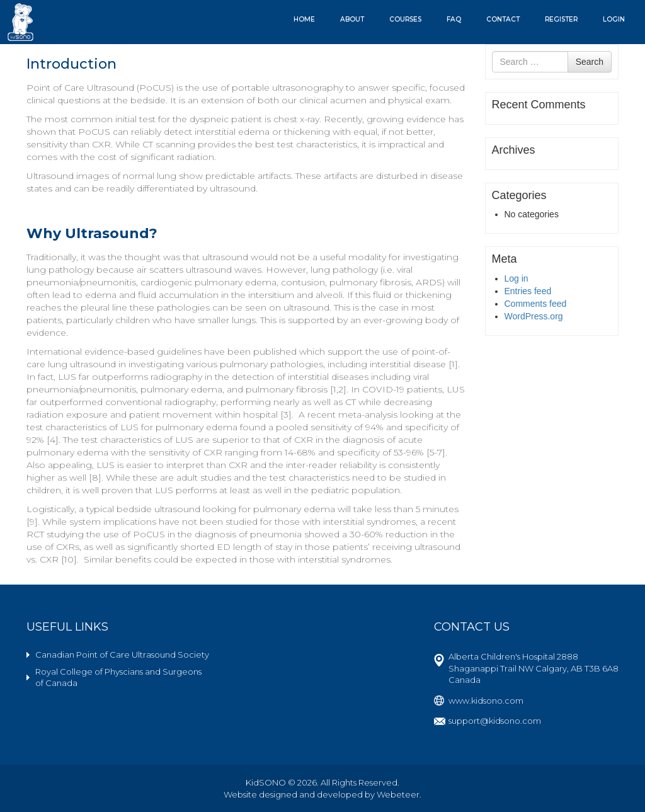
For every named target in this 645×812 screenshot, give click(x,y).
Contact (503, 19)
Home (304, 19)
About (352, 19)
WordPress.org (534, 316)
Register (561, 19)
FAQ (454, 19)
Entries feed (528, 291)
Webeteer (398, 794)
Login (614, 19)
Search (590, 62)
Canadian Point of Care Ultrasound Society (122, 655)
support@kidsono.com (495, 721)
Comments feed (536, 304)
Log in (517, 278)
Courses (405, 19)
